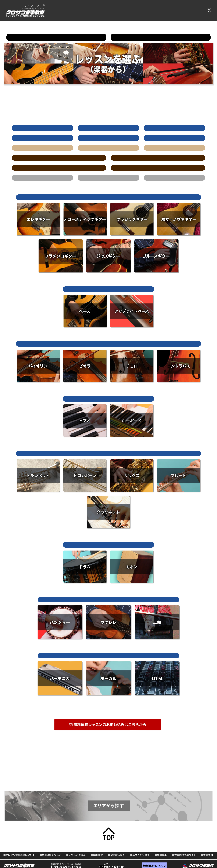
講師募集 (161, 9)
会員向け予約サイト (183, 9)
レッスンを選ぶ (142, 9)
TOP (72, 9)
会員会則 (76, 13)
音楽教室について (90, 9)
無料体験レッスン (116, 9)
